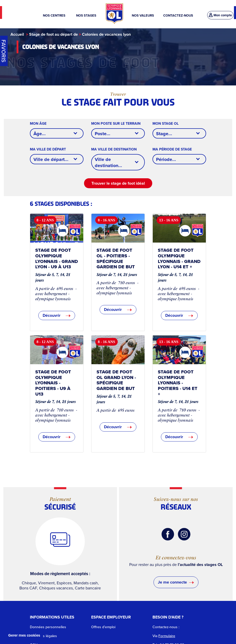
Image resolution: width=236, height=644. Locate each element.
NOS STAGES (87, 15)
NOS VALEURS (143, 15)
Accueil (17, 34)
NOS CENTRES (55, 15)
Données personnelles (48, 627)
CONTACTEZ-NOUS (178, 15)
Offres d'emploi (103, 627)
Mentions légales (43, 636)
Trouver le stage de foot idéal (118, 183)
